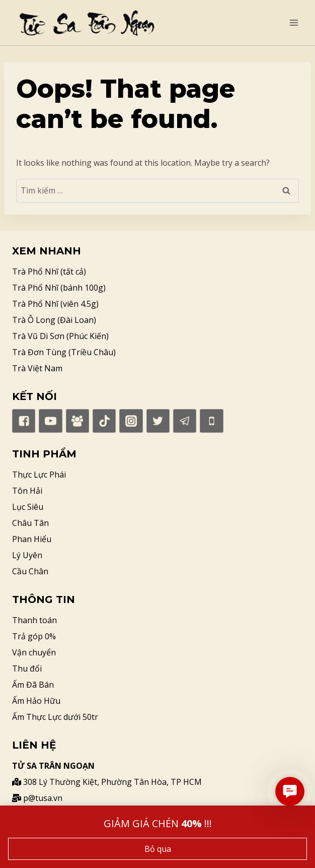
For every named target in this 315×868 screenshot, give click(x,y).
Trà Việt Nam (37, 368)
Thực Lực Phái (39, 475)
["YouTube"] (50, 421)
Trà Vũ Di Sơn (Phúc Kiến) (60, 336)
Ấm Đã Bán (33, 685)
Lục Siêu (28, 507)
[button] (290, 791)
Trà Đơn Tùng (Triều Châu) (64, 352)
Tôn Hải (27, 491)
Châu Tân (30, 523)
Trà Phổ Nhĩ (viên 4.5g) (55, 304)
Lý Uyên (27, 555)
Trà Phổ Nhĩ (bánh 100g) (59, 288)
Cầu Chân (30, 571)
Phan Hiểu (32, 539)
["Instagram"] (131, 421)
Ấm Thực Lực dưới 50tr (55, 717)
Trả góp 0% (34, 636)
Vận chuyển (34, 652)
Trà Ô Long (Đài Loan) (54, 320)
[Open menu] (294, 22)
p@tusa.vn (37, 798)
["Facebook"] (24, 421)
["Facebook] (77, 421)
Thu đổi (27, 669)
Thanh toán (34, 620)
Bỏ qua (158, 849)
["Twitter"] (158, 421)
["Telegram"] (185, 421)
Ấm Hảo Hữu (36, 701)
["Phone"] (211, 421)
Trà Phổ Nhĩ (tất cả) (49, 272)
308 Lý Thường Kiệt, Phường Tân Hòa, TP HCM (107, 782)
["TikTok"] (104, 421)
